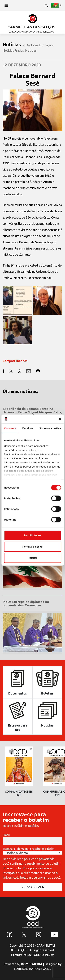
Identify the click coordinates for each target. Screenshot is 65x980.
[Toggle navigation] (6, 5)
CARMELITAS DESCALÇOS (31, 27)
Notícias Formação (40, 45)
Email (6, 835)
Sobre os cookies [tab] (50, 428)
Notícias (31, 50)
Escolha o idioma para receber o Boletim (29, 849)
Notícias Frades (13, 50)
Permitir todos (33, 535)
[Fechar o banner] (60, 419)
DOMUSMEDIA (32, 964)
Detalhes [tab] (28, 428)
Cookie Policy (44, 955)
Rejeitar (32, 558)
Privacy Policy (21, 955)
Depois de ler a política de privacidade (29, 859)
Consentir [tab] (10, 428)
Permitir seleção (33, 546)
